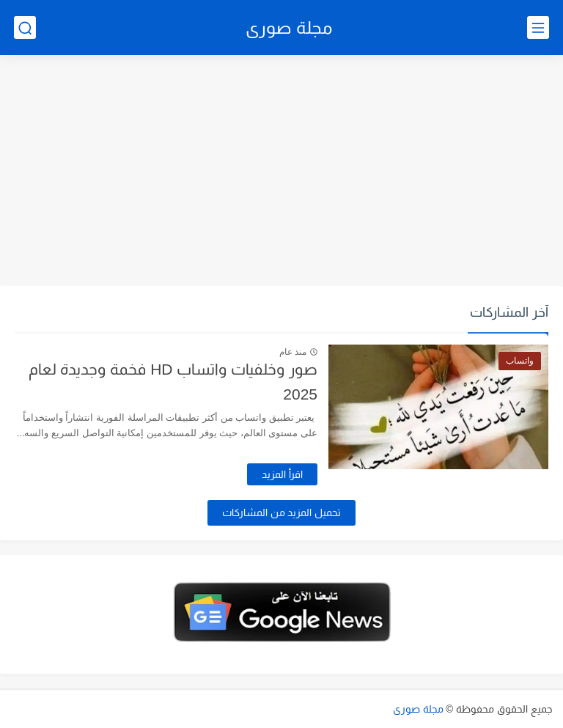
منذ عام (293, 352)
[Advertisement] (281, 172)
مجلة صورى (289, 27)
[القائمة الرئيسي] (538, 27)
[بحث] (25, 27)
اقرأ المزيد (282, 474)
